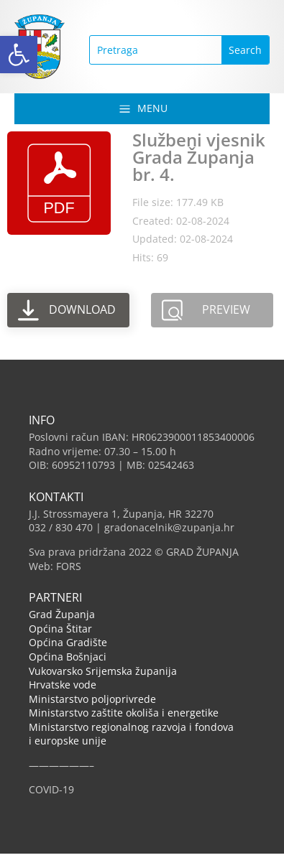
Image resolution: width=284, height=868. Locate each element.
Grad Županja (62, 614)
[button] (19, 55)
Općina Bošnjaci (68, 657)
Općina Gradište (68, 642)
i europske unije (68, 741)
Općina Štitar (60, 629)
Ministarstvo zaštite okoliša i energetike (124, 713)
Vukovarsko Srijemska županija (103, 671)
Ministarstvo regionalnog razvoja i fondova (131, 727)
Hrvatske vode (63, 685)
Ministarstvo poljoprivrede (92, 699)
